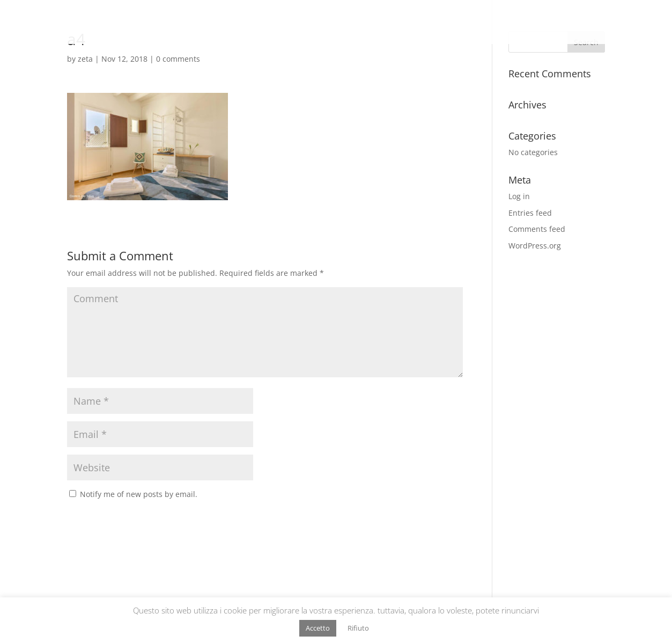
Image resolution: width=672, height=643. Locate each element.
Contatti (641, 23)
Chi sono (453, 23)
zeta (85, 59)
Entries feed (530, 213)
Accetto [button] (318, 628)
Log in (519, 196)
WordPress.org (535, 246)
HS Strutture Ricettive (573, 23)
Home (414, 23)
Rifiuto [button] (358, 628)
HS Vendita (501, 23)
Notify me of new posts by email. (139, 494)
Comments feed (537, 229)
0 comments (178, 59)
